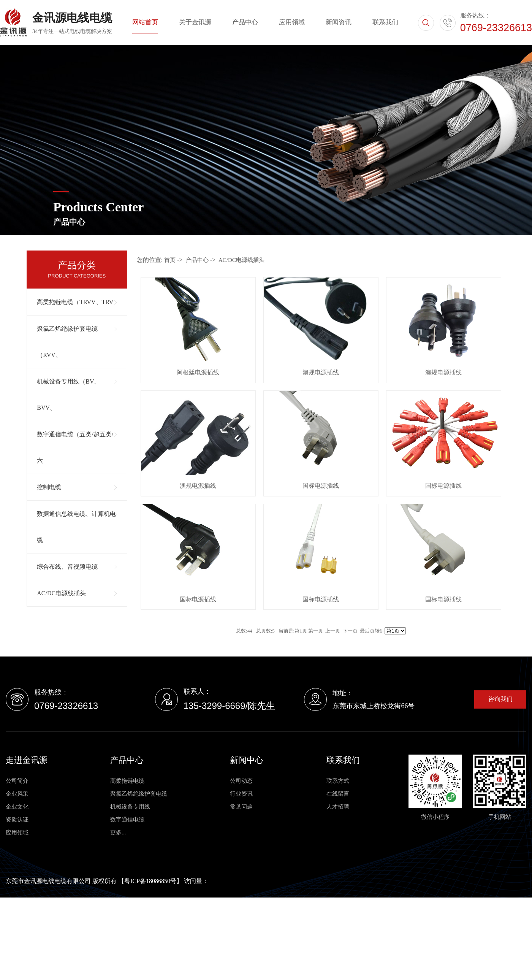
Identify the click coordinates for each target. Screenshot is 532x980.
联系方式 (338, 781)
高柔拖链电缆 (127, 781)
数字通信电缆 (127, 820)
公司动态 (241, 781)
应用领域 (292, 22)
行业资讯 (241, 794)
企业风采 (17, 794)
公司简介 (17, 781)
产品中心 (245, 22)
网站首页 (145, 22)
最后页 (367, 631)
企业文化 (17, 807)
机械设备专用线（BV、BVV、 (68, 395)
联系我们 (385, 22)
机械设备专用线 (130, 807)
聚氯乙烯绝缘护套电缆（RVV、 (67, 342)
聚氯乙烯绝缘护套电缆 (139, 794)
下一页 (350, 631)
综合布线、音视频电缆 (67, 567)
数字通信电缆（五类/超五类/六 (75, 447)
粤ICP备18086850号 (150, 881)
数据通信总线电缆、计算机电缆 (76, 527)
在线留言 (338, 794)
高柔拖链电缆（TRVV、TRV (75, 302)
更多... (118, 833)
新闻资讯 (339, 22)
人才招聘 (338, 807)
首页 (170, 260)
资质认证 (17, 820)
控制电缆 (49, 487)
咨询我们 (500, 699)
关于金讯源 (195, 22)
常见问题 (241, 807)
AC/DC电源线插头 (61, 593)
